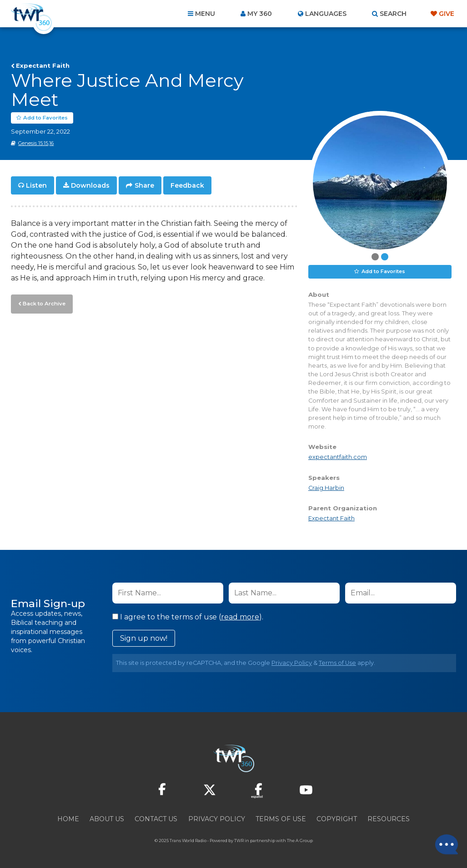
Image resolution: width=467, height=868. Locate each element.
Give (447, 14)
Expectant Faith (43, 65)
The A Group (300, 841)
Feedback (187, 185)
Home (68, 819)
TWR (239, 841)
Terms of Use (337, 663)
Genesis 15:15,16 (36, 143)
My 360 (260, 14)
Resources (389, 819)
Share (144, 185)
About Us (107, 819)
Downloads (90, 185)
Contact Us (156, 819)
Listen (36, 185)
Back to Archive (43, 303)
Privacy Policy (292, 663)
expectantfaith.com (338, 457)
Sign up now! (144, 638)
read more (240, 617)
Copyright (337, 819)
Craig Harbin (326, 488)
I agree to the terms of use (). (188, 617)
